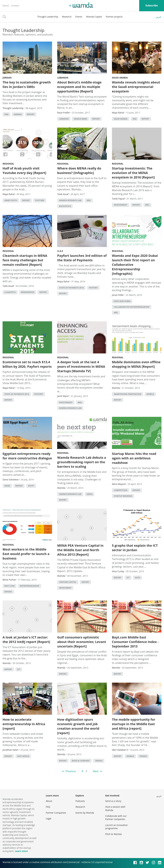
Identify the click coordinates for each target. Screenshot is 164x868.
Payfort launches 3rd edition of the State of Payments (82, 258)
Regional (8, 164)
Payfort (93, 288)
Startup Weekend (123, 496)
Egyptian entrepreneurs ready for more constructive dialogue (27, 456)
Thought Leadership (48, 17)
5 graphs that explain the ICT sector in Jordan (135, 548)
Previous (71, 771)
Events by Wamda (85, 813)
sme (6, 114)
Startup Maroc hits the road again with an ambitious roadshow (134, 458)
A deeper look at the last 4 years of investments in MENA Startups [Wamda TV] (81, 367)
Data (137, 578)
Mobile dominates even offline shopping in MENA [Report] (136, 364)
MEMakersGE (28, 292)
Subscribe (152, 5)
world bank (80, 119)
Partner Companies (56, 813)
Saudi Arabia (120, 78)
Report (31, 114)
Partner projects (114, 17)
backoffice (65, 206)
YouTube (40, 200)
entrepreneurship (30, 586)
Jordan (7, 78)
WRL (89, 200)
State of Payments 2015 (17, 394)
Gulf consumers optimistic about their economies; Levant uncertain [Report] (82, 642)
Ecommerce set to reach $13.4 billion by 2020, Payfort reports (27, 364)
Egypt (31, 486)
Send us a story (113, 801)
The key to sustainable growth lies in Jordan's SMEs (27, 85)
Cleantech (10, 292)
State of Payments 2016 (71, 288)
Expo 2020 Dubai (122, 301)
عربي (159, 17)
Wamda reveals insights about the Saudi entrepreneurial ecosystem (136, 87)
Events (79, 17)
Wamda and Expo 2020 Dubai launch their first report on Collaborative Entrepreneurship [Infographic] (135, 265)
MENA (90, 494)
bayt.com (10, 586)
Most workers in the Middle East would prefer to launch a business (26, 554)
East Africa (23, 756)
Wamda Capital (94, 17)
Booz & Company (81, 761)
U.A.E (60, 251)
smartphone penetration (128, 394)
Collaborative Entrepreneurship (132, 307)
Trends (99, 761)
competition (121, 490)
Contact (15, 6)
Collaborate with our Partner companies (116, 818)
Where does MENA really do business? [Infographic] (79, 171)
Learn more (21, 851)
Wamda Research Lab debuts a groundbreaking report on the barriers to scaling (82, 462)
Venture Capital (68, 582)
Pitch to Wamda (113, 834)
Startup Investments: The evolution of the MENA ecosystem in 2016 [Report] (134, 173)
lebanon (64, 119)
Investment (65, 588)
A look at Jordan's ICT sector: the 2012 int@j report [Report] (26, 640)
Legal (49, 818)
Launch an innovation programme (117, 827)
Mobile (150, 394)
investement (121, 205)
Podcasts (80, 801)
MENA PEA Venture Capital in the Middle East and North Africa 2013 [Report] (80, 550)
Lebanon (63, 78)
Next (96, 771)
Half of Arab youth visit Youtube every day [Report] (24, 171)
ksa (135, 119)
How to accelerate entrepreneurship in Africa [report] (24, 724)
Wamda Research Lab (70, 200)
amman (18, 114)
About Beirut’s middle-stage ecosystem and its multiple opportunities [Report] (79, 87)
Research (67, 17)
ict (128, 578)
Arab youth (11, 200)
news (7, 486)
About (6, 6)
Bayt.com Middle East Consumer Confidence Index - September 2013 (135, 642)
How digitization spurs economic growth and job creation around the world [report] (78, 726)
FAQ (48, 807)
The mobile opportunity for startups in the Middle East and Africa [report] (134, 724)
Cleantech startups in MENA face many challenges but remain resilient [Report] (25, 260)
